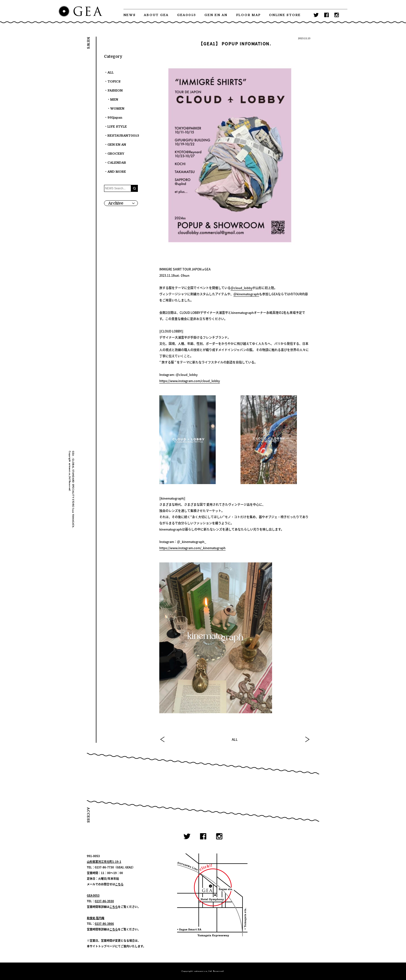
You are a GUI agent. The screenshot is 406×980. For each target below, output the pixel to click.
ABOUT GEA (156, 15)
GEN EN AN (216, 15)
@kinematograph (246, 294)
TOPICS (114, 82)
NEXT (307, 739)
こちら (119, 884)
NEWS (130, 15)
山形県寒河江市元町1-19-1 (104, 862)
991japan (115, 118)
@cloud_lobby (241, 288)
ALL (235, 739)
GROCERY (116, 154)
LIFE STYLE (117, 127)
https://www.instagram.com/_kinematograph (192, 548)
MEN (114, 100)
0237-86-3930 (104, 901)
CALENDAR (117, 163)
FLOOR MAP (248, 15)
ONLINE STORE (285, 15)
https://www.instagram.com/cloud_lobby (190, 381)
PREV (163, 739)
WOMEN (117, 109)
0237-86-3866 (104, 924)
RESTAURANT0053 (123, 136)
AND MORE (117, 172)
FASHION (115, 91)
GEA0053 (187, 15)
